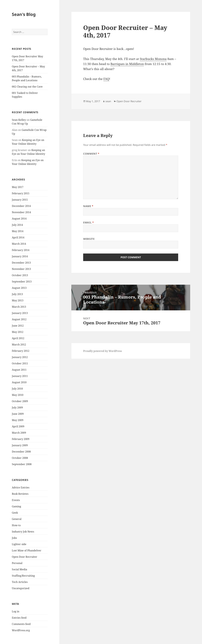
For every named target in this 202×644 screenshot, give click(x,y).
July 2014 (17, 225)
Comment (91, 154)
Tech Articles (20, 582)
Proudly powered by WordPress (102, 351)
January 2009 (20, 445)
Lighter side (19, 544)
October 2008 (20, 458)
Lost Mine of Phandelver (27, 550)
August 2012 (19, 319)
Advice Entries (21, 487)
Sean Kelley (19, 120)
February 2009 (21, 439)
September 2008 (22, 464)
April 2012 (18, 338)
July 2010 (17, 389)
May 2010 (18, 395)
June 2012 (18, 326)
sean (108, 101)
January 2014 (20, 256)
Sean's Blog (24, 14)
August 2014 (19, 219)
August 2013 (19, 288)
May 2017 (18, 187)
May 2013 (18, 300)
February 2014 (21, 250)
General (17, 519)
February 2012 (21, 351)
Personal (17, 563)
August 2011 (19, 370)
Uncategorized (21, 588)
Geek (15, 513)
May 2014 (18, 231)
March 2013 (19, 307)
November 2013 (21, 269)
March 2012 (19, 345)
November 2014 (21, 212)
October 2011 (20, 363)
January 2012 (20, 357)
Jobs (14, 538)
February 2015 (21, 193)
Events (16, 500)
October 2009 (20, 401)
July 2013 (17, 294)
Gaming (16, 506)
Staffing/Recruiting (23, 576)
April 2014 (18, 237)
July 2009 (17, 407)
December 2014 (21, 206)
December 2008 (21, 452)
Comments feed (21, 624)
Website (89, 239)
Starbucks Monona (153, 59)
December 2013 (21, 263)
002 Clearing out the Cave (27, 87)
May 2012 (18, 332)
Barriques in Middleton (127, 64)
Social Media (19, 569)
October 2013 (20, 275)
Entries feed (19, 618)
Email (88, 222)
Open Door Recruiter (25, 557)
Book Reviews (20, 494)
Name (88, 206)
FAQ (106, 79)
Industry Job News (23, 532)
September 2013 (22, 282)
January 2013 (20, 313)
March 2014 (19, 244)
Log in (16, 611)
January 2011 (20, 376)
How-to (16, 525)
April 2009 (18, 426)
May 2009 (18, 420)
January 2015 (20, 200)
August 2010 (19, 382)
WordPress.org (21, 630)
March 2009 (19, 433)
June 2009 (18, 414)
